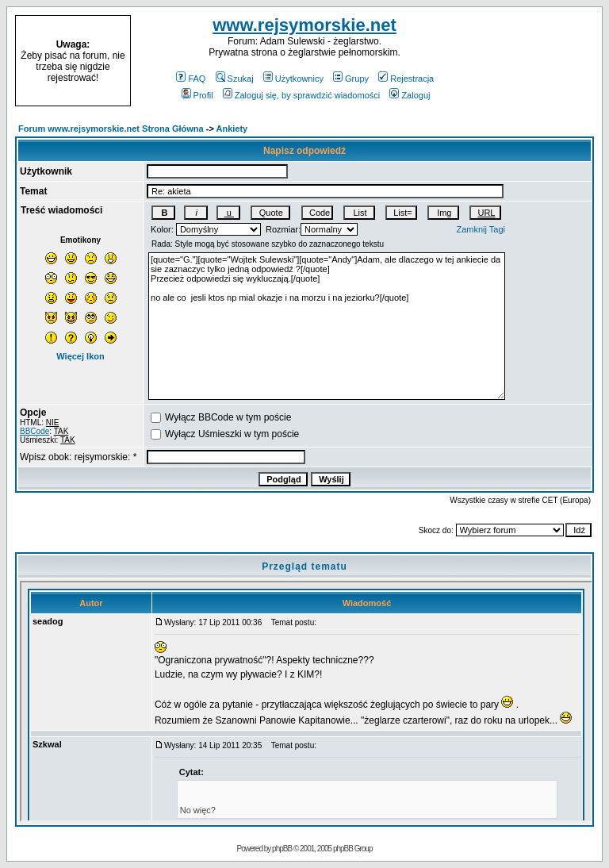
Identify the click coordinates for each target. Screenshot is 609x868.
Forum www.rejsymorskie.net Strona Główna (111, 129)
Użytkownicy (293, 79)
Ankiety (232, 129)
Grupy (351, 79)
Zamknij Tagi (481, 229)
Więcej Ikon (80, 356)
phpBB (282, 849)
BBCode (34, 431)
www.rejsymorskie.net (304, 25)
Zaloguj (410, 95)
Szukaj (235, 79)
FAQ (191, 79)
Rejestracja (406, 79)
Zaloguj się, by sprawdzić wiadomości (301, 95)
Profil (197, 95)
